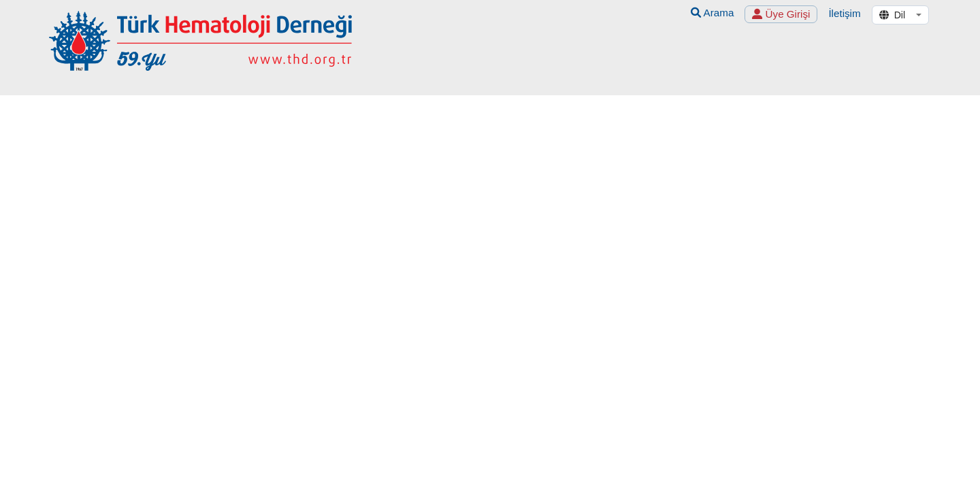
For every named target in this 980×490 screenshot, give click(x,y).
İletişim (844, 13)
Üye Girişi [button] (781, 14)
